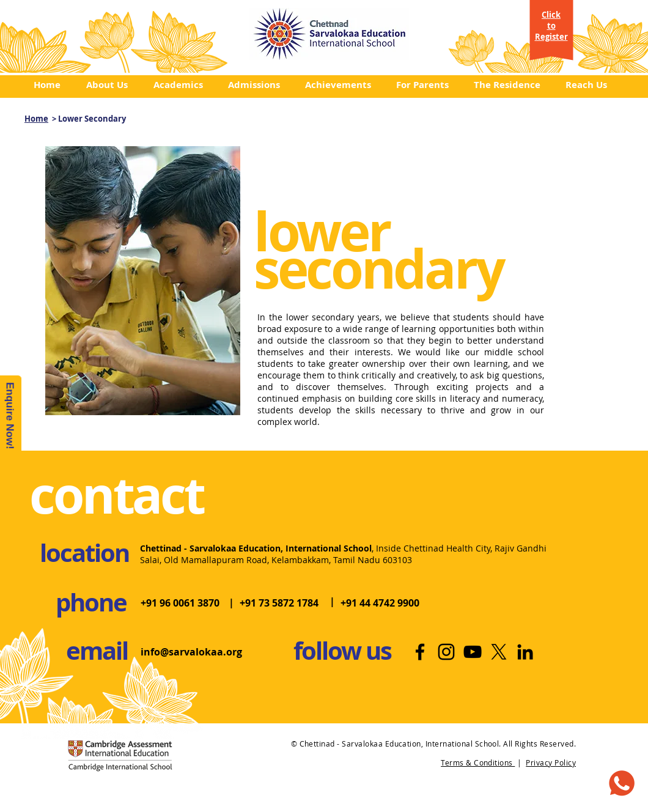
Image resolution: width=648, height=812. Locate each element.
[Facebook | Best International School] (420, 652)
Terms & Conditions (478, 762)
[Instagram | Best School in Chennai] (446, 652)
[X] (499, 652)
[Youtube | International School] (473, 652)
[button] (111, 85)
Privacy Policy (551, 762)
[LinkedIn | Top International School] (525, 652)
